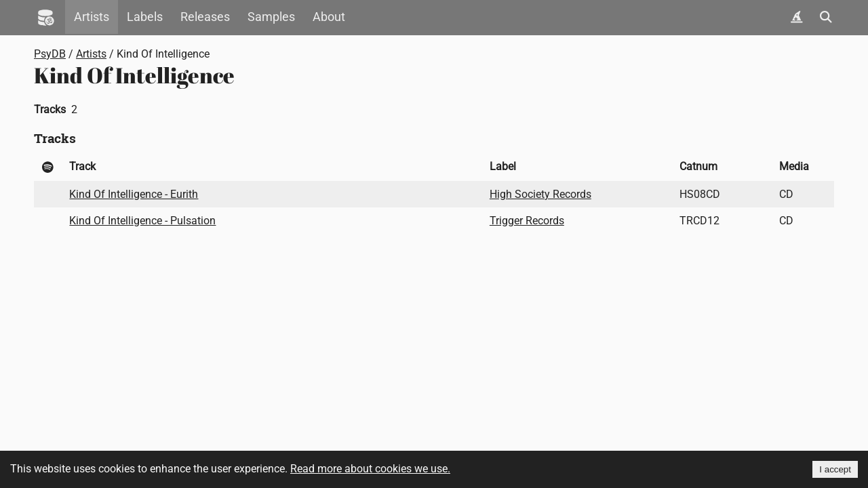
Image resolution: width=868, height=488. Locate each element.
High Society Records (540, 194)
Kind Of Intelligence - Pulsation (142, 221)
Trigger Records (527, 221)
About (329, 17)
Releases (205, 17)
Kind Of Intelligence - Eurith (134, 194)
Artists (92, 17)
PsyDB (50, 54)
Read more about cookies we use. (370, 469)
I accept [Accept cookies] (835, 469)
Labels (145, 17)
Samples (271, 17)
